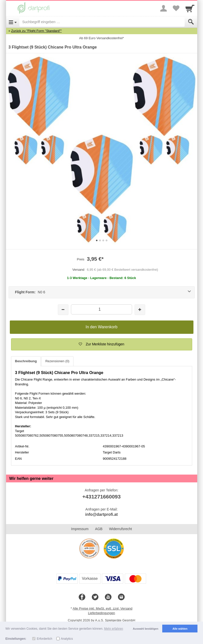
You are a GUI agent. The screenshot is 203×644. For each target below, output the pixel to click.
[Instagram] (121, 597)
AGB (99, 529)
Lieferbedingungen (102, 613)
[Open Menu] (13, 22)
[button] (102, 344)
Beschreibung (26, 361)
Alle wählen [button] (180, 629)
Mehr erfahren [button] (114, 629)
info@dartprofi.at (101, 514)
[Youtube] (108, 597)
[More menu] (164, 8)
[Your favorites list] (176, 8)
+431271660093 (101, 497)
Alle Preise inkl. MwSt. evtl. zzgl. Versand (103, 608)
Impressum (80, 529)
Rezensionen (57, 361)
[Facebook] (82, 597)
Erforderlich (44, 639)
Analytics (67, 639)
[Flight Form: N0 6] (102, 292)
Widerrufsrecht (120, 529)
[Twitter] (95, 597)
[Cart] (190, 8)
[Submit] (191, 22)
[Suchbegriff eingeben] (102, 22)
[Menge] (101, 309)
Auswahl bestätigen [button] (146, 629)
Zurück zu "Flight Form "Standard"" (36, 31)
